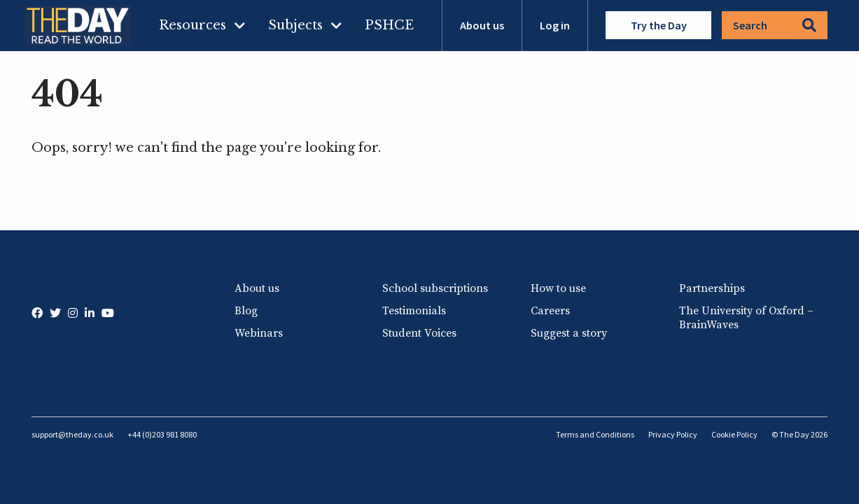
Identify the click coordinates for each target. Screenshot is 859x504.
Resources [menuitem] (193, 25)
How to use (558, 288)
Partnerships (712, 288)
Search (775, 25)
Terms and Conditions (595, 434)
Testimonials (414, 311)
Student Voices (419, 333)
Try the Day (659, 25)
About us (482, 25)
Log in (555, 25)
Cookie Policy (734, 434)
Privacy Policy (673, 434)
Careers (550, 311)
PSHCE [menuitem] (389, 25)
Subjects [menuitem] (295, 25)
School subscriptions (435, 288)
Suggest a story (569, 333)
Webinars (259, 333)
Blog (246, 311)
